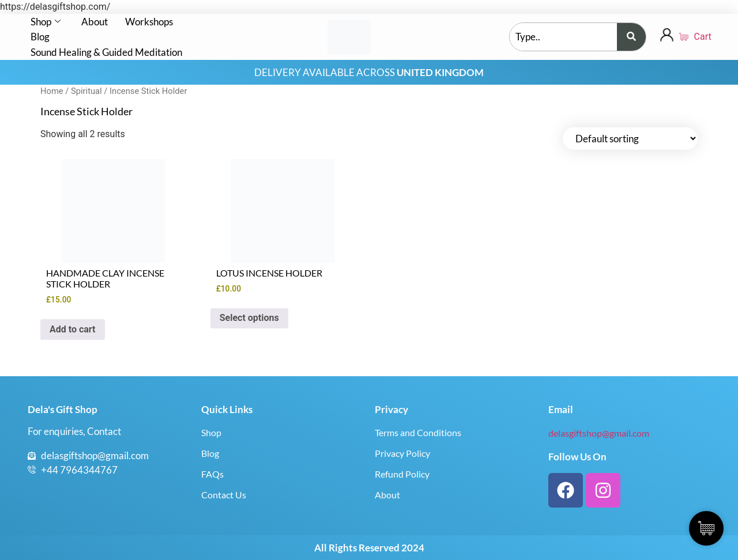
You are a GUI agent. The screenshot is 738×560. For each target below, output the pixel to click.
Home (52, 91)
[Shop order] (630, 139)
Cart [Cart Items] (694, 37)
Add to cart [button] (73, 329)
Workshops (149, 22)
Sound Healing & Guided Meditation (106, 52)
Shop (46, 22)
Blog (40, 37)
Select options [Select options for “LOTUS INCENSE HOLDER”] (249, 318)
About (95, 22)
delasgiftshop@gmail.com (599, 433)
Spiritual (86, 91)
